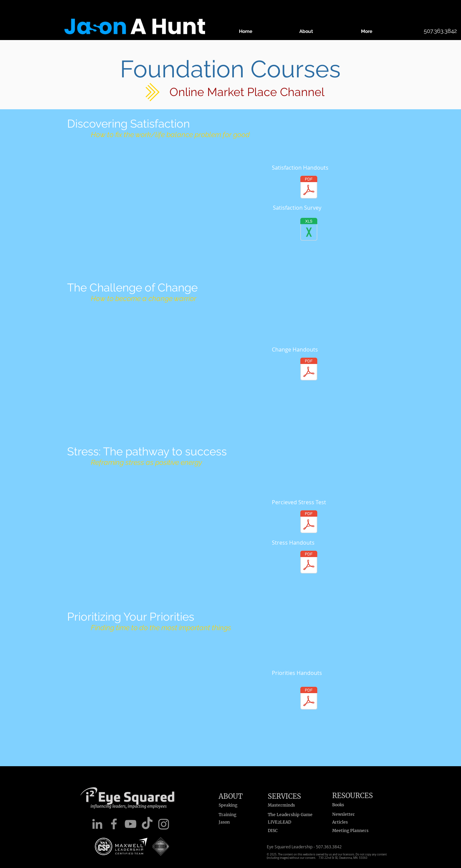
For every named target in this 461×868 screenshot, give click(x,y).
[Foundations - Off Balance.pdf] (309, 188)
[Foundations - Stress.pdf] (309, 563)
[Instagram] (164, 824)
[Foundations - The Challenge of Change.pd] (309, 370)
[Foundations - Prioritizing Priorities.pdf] (309, 699)
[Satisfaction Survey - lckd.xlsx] (309, 230)
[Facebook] (114, 824)
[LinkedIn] (97, 824)
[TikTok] (147, 824)
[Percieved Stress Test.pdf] (309, 522)
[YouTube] (131, 824)
